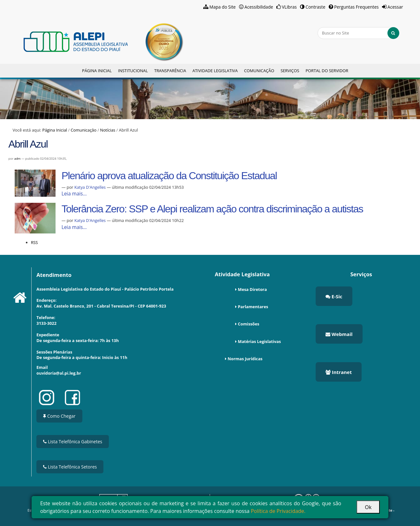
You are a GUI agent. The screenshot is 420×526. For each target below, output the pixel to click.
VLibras (289, 7)
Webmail (339, 334)
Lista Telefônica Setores (70, 467)
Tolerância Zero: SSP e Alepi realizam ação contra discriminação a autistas (212, 209)
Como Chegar (59, 416)
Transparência (170, 71)
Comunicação (259, 71)
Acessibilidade (259, 7)
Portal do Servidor (327, 71)
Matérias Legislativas (259, 341)
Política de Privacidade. (278, 511)
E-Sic (334, 296)
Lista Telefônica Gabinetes (73, 442)
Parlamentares (253, 307)
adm (17, 159)
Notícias (108, 130)
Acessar (395, 7)
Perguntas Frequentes (356, 7)
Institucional (133, 71)
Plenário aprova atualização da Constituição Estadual (169, 176)
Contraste (315, 7)
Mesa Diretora (252, 289)
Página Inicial (97, 71)
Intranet (339, 372)
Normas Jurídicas (245, 359)
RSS (34, 242)
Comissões (248, 324)
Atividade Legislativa (215, 71)
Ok (368, 507)
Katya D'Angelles (91, 187)
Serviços (290, 71)
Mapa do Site (223, 7)
